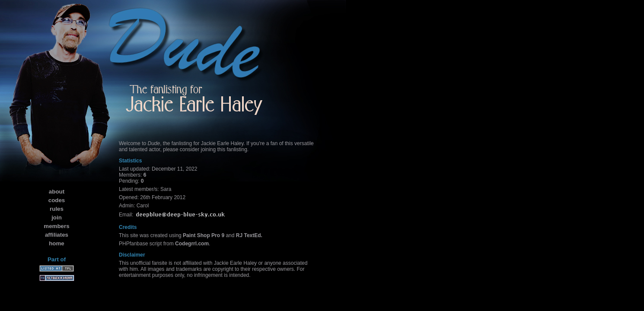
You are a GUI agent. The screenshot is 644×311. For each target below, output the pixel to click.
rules (57, 209)
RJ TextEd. (249, 235)
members (56, 226)
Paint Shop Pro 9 (204, 235)
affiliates (57, 235)
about (57, 192)
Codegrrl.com (192, 244)
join (57, 217)
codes (57, 200)
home (57, 243)
